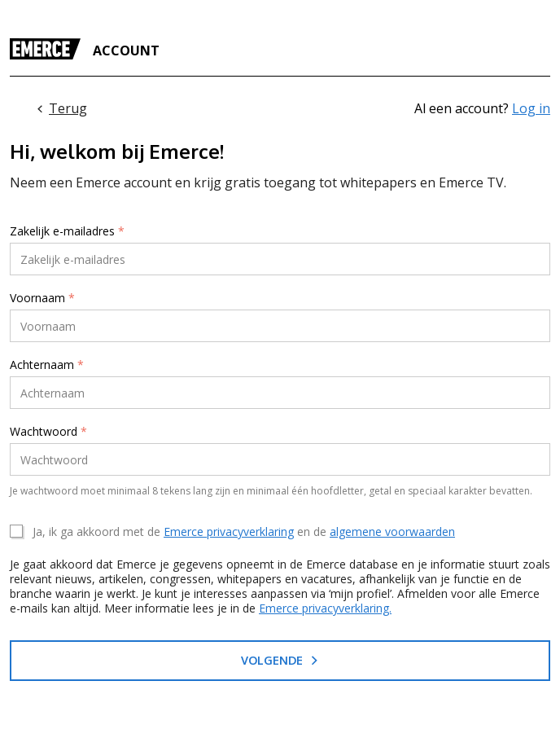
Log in (531, 108)
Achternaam (47, 365)
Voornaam (42, 298)
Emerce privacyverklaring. (325, 608)
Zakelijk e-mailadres (67, 231)
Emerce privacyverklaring (229, 532)
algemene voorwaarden (392, 532)
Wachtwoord (48, 432)
